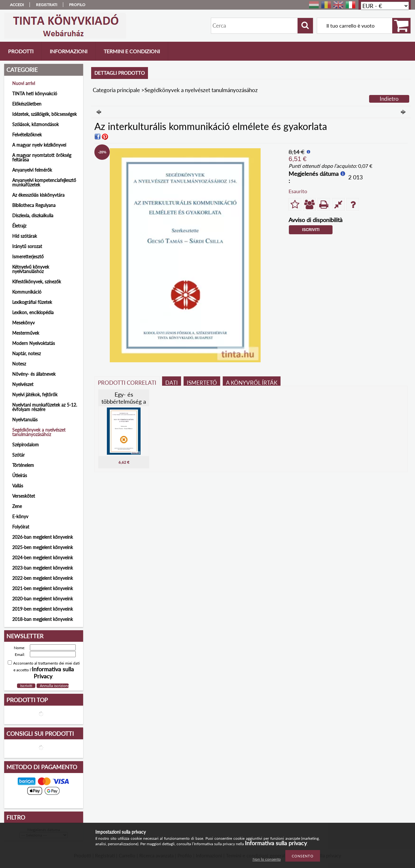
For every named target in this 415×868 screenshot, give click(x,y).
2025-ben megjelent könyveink (43, 547)
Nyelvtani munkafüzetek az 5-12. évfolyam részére (45, 407)
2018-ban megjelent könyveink (43, 619)
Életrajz (19, 226)
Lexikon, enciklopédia (33, 312)
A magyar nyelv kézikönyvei (39, 145)
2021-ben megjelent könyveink (43, 588)
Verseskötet (24, 496)
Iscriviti (311, 230)
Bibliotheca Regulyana (34, 205)
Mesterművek (26, 333)
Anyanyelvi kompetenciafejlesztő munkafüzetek (44, 182)
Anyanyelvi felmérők (32, 170)
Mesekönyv (23, 323)
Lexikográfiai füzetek (32, 302)
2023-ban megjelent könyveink (43, 568)
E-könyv (20, 516)
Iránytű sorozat (27, 246)
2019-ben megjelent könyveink (43, 609)
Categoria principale (116, 90)
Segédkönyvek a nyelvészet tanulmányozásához (39, 432)
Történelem (23, 465)
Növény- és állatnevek (34, 374)
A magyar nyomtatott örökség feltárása (42, 157)
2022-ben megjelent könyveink (43, 578)
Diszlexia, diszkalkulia (33, 215)
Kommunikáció (27, 292)
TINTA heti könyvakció (35, 94)
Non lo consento (267, 859)
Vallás (18, 486)
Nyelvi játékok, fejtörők (35, 395)
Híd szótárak (25, 236)
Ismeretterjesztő (28, 257)
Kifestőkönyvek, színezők (37, 282)
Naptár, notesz (26, 353)
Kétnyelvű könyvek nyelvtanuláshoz (31, 269)
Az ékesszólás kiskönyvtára (38, 195)
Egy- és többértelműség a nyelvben (124, 401)
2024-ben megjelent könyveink (43, 558)
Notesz (19, 364)
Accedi (17, 5)
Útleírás (20, 475)
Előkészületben (27, 104)
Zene (17, 506)
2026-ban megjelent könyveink (43, 537)
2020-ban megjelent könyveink (43, 599)
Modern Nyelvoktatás (34, 343)
